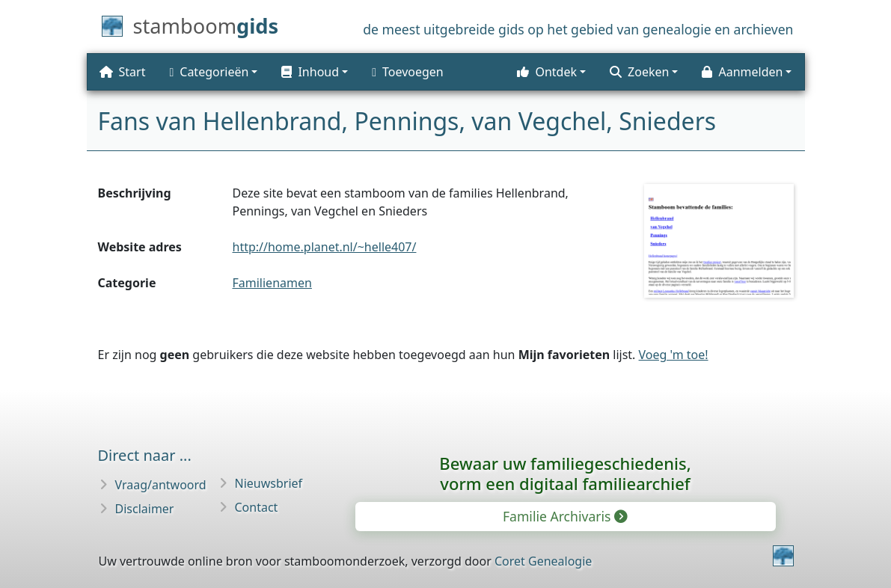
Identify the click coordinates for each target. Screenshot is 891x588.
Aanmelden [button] (742, 72)
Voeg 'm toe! (674, 355)
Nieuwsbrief (269, 483)
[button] (315, 72)
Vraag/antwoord (161, 485)
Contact (257, 507)
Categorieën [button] (209, 72)
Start (123, 72)
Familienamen (272, 283)
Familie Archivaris (564, 516)
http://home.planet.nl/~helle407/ (325, 247)
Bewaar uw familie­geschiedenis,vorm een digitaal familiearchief (565, 473)
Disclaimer (145, 509)
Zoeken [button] (639, 72)
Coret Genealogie (543, 561)
